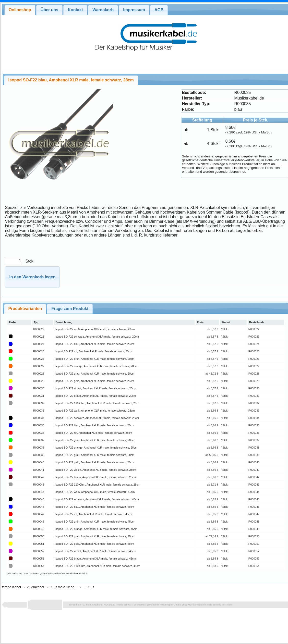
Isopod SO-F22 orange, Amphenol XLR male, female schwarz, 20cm (96, 366)
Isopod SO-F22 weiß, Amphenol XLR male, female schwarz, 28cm (95, 411)
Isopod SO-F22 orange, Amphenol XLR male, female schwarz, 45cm (96, 529)
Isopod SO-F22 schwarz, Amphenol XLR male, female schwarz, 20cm (97, 337)
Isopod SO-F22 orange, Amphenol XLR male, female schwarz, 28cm (96, 448)
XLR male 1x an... (64, 587)
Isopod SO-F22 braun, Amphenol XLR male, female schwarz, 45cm (95, 559)
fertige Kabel (11, 587)
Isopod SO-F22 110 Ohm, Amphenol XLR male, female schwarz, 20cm (98, 403)
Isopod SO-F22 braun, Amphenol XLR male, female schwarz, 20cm (95, 396)
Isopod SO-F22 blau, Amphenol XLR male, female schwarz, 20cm (94, 344)
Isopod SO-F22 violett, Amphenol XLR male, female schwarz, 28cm (95, 470)
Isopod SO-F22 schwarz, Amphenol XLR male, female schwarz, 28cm (97, 418)
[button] (32, 277)
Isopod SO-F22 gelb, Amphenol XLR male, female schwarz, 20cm (94, 381)
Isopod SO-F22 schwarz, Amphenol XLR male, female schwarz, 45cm (97, 499)
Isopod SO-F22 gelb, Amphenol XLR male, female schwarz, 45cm (94, 544)
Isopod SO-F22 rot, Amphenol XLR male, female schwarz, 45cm (94, 514)
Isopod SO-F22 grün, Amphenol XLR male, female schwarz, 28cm (95, 440)
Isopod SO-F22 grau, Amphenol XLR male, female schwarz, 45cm (95, 536)
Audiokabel (36, 587)
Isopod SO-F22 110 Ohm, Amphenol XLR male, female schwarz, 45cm (98, 566)
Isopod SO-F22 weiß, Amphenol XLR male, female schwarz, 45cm (95, 492)
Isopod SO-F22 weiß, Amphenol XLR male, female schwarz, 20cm (95, 329)
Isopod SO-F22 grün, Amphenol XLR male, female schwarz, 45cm (95, 522)
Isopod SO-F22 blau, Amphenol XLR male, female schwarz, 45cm (94, 507)
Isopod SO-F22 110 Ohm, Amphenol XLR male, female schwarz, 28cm (98, 485)
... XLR (89, 587)
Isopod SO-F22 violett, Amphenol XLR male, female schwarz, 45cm (95, 551)
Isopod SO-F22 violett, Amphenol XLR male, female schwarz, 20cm (95, 388)
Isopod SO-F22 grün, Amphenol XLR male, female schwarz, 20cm (95, 359)
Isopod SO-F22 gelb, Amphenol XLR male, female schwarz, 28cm (94, 462)
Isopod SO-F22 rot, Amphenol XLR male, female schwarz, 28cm (94, 433)
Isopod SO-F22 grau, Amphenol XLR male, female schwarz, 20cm (95, 374)
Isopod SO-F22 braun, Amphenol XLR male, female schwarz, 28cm (95, 477)
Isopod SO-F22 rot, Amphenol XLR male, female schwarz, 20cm (94, 351)
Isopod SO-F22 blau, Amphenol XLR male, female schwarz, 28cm (94, 425)
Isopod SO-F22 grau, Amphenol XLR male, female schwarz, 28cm (95, 455)
